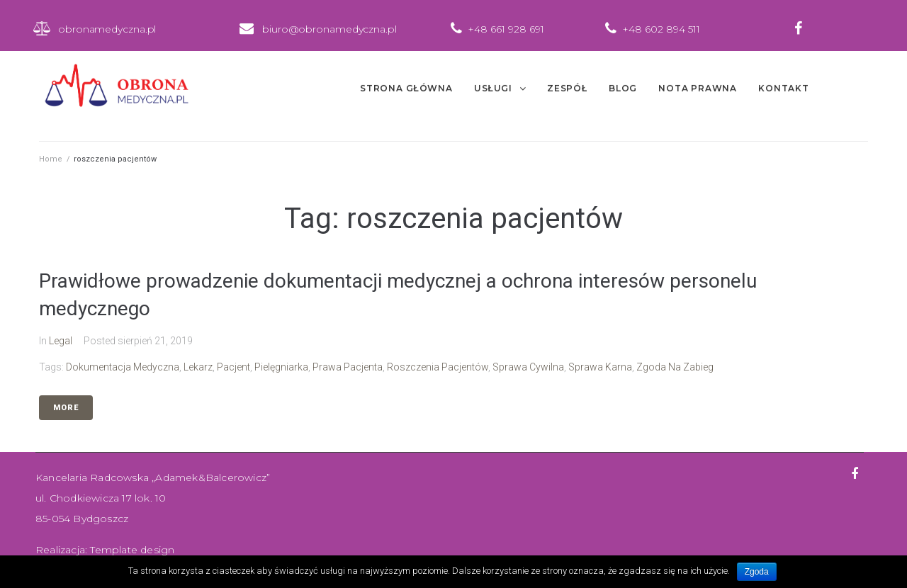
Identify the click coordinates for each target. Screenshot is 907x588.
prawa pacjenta (348, 367)
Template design (132, 550)
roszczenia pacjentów (438, 367)
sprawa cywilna (528, 367)
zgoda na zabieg (675, 367)
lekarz (198, 367)
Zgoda (757, 572)
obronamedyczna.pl (107, 29)
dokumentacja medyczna (123, 367)
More (66, 408)
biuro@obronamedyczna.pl (329, 29)
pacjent (233, 367)
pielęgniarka (281, 367)
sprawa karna (600, 367)
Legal (61, 341)
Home (51, 159)
